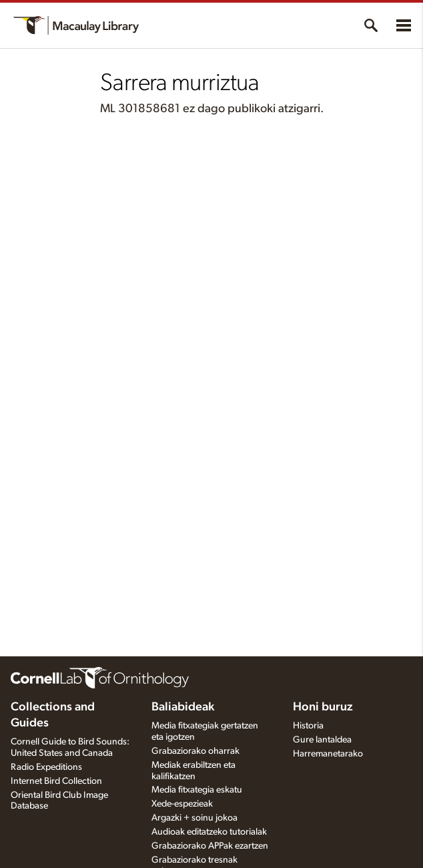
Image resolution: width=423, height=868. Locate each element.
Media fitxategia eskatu (197, 790)
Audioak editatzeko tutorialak (209, 832)
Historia (308, 726)
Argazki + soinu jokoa (194, 818)
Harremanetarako (328, 754)
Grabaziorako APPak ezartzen (210, 846)
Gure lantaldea (322, 740)
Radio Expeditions (46, 767)
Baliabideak (183, 707)
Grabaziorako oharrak (195, 751)
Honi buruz (323, 707)
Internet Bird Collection (56, 781)
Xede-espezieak (182, 804)
